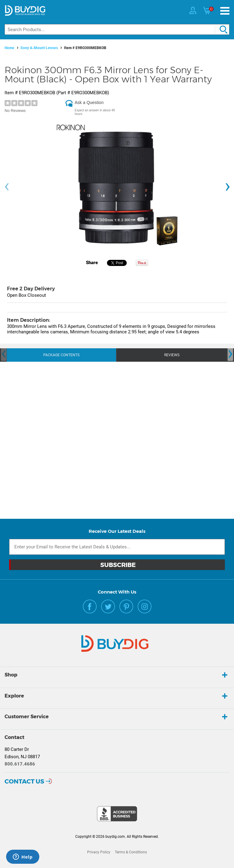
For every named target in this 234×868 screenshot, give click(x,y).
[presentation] (7, 187)
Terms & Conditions (131, 852)
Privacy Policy (99, 852)
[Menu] (225, 11)
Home (9, 48)
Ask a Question (89, 102)
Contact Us (24, 781)
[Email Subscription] (117, 547)
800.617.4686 (20, 764)
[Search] (117, 29)
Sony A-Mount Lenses (39, 48)
